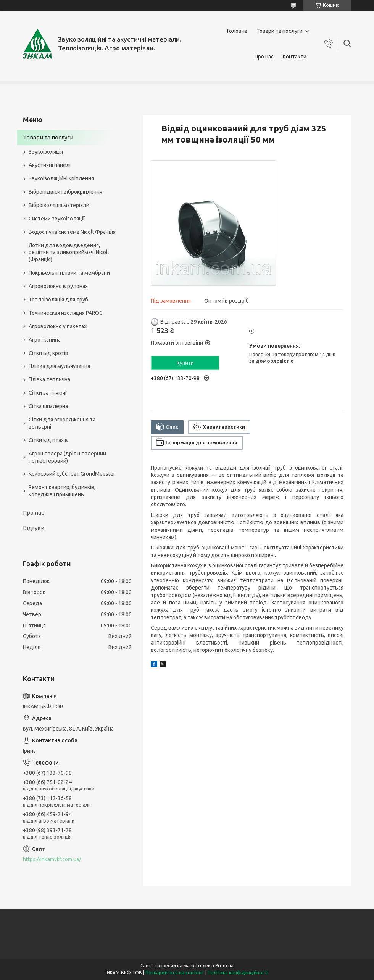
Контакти (295, 57)
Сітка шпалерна (48, 406)
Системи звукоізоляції (57, 219)
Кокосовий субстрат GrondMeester (72, 474)
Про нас (264, 57)
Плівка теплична (49, 379)
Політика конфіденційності (238, 973)
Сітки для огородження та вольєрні (62, 423)
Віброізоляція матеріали (59, 205)
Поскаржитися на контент (175, 973)
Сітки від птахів (48, 440)
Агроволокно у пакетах (58, 326)
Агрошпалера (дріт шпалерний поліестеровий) (67, 457)
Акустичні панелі (50, 165)
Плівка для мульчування (59, 366)
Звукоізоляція (46, 152)
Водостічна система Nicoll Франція (72, 232)
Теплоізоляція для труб (58, 300)
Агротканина (45, 340)
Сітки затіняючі (48, 393)
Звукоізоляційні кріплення (61, 178)
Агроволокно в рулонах (58, 286)
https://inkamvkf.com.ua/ (52, 859)
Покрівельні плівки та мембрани (69, 273)
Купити (185, 363)
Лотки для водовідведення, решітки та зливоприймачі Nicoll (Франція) (69, 253)
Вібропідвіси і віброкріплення (65, 192)
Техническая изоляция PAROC (66, 313)
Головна (237, 31)
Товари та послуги (280, 31)
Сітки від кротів (48, 353)
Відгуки (34, 528)
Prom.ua (224, 966)
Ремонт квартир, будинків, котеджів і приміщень (62, 491)
